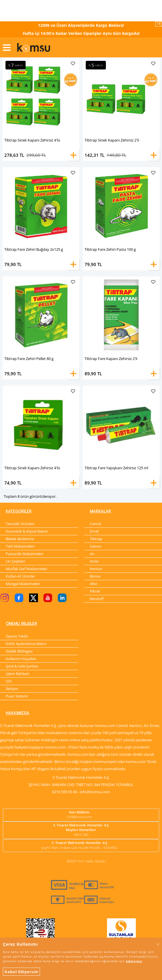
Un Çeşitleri (15, 561)
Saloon (96, 546)
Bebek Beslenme (20, 539)
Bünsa (95, 576)
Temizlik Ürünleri (20, 524)
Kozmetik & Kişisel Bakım (27, 531)
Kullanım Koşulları (21, 659)
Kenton (96, 569)
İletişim (12, 689)
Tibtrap (96, 539)
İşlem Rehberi (17, 674)
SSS (9, 681)
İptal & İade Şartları (22, 666)
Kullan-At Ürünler (20, 576)
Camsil (95, 524)
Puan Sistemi (17, 696)
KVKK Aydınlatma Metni (26, 644)
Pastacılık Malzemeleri (24, 554)
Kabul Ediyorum (21, 972)
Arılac (94, 561)
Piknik (95, 591)
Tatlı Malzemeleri (20, 546)
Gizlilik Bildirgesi (19, 651)
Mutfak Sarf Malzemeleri (26, 569)
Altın (94, 584)
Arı (92, 554)
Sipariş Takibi (17, 636)
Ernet (94, 531)
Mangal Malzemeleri (23, 584)
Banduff (97, 599)
